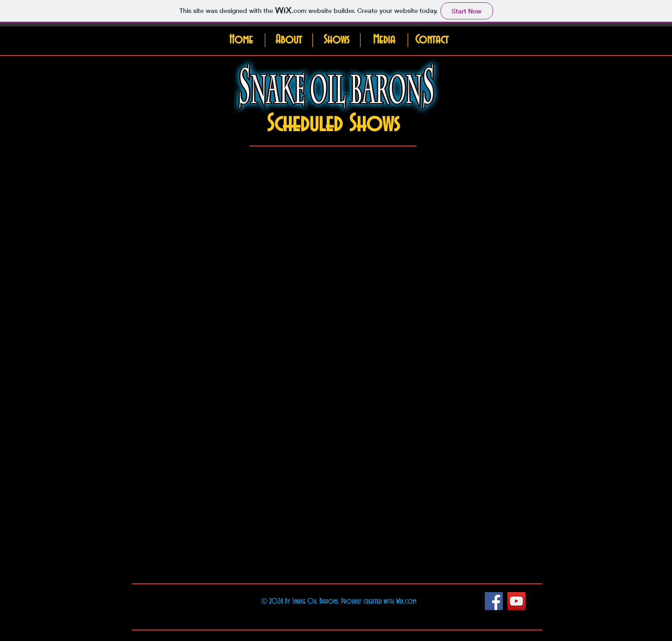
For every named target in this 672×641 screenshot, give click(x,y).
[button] (289, 40)
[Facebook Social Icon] (494, 601)
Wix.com (406, 601)
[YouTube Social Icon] (516, 601)
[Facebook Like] (452, 601)
